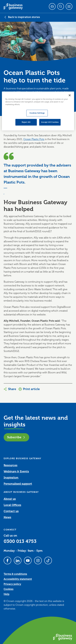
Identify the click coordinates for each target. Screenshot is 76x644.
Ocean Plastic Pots (34, 139)
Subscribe (16, 437)
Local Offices (12, 505)
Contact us (11, 511)
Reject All (26, 122)
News (7, 517)
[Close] (70, 95)
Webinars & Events (16, 471)
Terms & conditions (15, 574)
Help (7, 594)
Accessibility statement (18, 579)
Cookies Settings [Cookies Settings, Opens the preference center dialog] (37, 113)
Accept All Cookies (50, 122)
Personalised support (18, 484)
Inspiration (11, 478)
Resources (10, 465)
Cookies (8, 589)
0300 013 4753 (20, 541)
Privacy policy (12, 584)
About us (10, 499)
